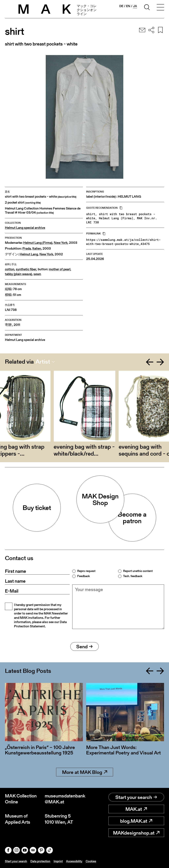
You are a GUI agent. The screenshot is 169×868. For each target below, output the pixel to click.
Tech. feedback (133, 576)
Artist (43, 362)
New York (61, 243)
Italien (37, 248)
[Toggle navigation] (160, 8)
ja (135, 6)
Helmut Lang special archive (25, 228)
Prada (27, 248)
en (128, 6)
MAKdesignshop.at (136, 833)
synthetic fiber (26, 269)
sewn (37, 274)
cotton (10, 269)
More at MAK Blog (85, 772)
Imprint (58, 861)
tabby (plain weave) (18, 274)
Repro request (86, 571)
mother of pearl (60, 269)
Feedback (84, 576)
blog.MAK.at (136, 821)
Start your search (136, 797)
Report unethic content (138, 571)
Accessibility (74, 861)
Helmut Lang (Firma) (38, 243)
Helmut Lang (29, 254)
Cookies (91, 861)
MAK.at (136, 809)
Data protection (40, 861)
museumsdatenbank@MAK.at (65, 799)
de (121, 6)
